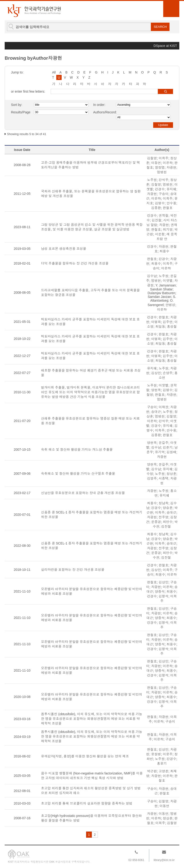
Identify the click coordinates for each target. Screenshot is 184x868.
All (54, 72)
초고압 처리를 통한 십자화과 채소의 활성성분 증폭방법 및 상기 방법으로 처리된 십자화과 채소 (91, 791)
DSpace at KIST (165, 46)
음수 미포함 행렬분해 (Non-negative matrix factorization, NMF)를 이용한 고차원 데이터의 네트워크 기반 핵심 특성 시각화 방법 (92, 776)
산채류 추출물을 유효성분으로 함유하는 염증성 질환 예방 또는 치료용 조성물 (90, 421)
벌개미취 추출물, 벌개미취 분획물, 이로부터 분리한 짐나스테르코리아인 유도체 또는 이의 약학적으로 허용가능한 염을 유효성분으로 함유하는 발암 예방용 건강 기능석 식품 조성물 (90, 392)
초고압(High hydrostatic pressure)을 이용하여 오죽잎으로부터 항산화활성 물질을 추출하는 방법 (92, 818)
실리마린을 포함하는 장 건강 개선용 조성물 (73, 570)
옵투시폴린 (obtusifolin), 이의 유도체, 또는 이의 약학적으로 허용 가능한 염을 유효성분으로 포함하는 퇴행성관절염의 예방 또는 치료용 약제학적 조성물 (92, 719)
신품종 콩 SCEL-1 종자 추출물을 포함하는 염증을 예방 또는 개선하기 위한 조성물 (92, 515)
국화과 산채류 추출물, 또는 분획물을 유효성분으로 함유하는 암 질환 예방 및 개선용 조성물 (91, 194)
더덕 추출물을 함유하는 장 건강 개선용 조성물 (75, 263)
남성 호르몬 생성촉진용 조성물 (64, 249)
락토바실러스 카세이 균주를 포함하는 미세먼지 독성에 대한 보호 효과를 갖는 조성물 (90, 322)
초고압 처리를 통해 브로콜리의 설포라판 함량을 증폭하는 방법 (87, 803)
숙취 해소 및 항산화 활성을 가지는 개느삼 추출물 (77, 450)
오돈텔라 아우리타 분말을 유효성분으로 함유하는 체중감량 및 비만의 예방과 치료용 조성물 (92, 591)
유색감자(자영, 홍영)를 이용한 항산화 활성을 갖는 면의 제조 (85, 756)
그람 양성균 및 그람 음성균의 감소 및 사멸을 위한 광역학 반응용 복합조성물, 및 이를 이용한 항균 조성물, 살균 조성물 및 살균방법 (92, 227)
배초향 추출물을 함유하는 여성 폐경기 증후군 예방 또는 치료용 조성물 (91, 373)
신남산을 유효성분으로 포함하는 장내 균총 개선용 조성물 (83, 493)
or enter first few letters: (28, 91)
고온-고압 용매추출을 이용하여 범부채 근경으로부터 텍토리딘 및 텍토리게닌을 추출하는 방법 (91, 165)
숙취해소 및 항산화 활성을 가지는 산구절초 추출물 (78, 474)
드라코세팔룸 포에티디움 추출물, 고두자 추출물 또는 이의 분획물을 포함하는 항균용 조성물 (90, 293)
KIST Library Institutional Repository (34, 11)
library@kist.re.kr (164, 860)
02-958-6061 (136, 860)
